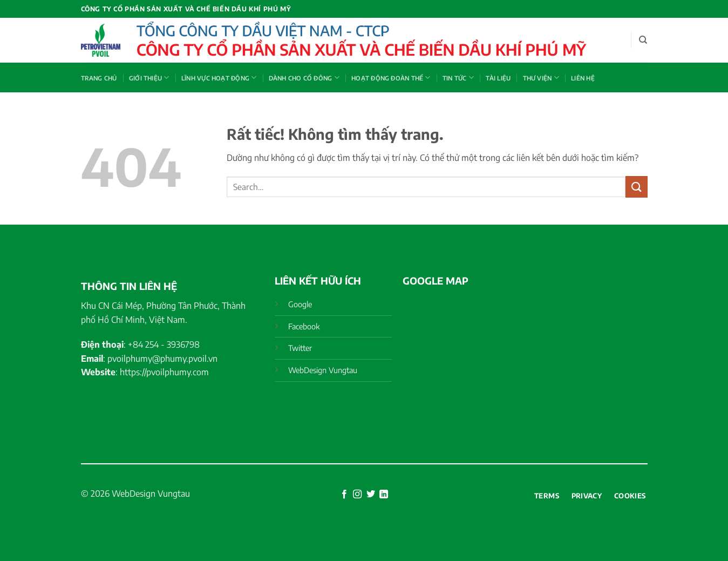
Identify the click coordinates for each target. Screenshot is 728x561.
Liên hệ (583, 78)
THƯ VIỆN (541, 77)
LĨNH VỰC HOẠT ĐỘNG (219, 77)
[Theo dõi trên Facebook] (344, 495)
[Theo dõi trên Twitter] (371, 495)
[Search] (643, 40)
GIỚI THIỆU (149, 77)
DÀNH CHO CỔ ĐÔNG (304, 77)
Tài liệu (498, 78)
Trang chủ (99, 78)
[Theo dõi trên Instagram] (357, 495)
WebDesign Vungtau (151, 494)
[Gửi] (636, 187)
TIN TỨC (458, 77)
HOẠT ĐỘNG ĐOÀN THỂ (391, 77)
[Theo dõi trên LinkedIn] (384, 495)
